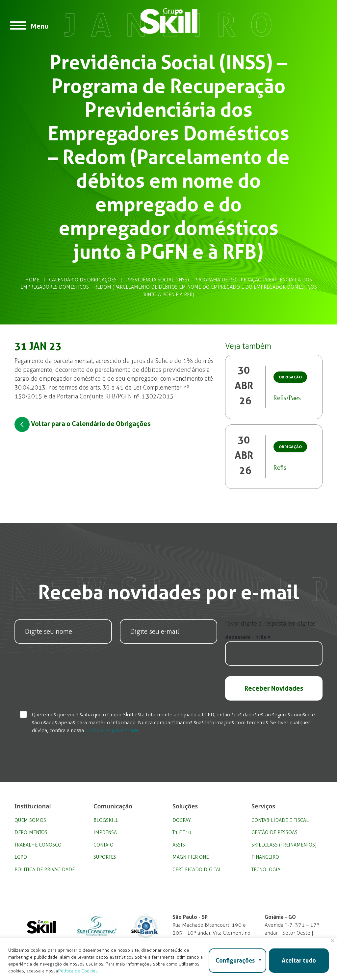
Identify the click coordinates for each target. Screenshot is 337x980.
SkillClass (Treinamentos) (284, 845)
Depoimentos (31, 832)
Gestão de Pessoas (274, 832)
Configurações (235, 960)
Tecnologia (266, 870)
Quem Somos (30, 820)
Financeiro (265, 857)
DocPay (182, 820)
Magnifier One (191, 857)
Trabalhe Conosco (38, 845)
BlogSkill (106, 820)
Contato (104, 845)
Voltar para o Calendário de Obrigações (83, 424)
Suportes (105, 857)
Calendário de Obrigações (83, 280)
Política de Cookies (78, 971)
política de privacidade (112, 730)
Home (32, 280)
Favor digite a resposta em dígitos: (271, 624)
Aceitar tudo (299, 960)
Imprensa (105, 832)
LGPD (21, 857)
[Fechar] (333, 941)
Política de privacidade (45, 870)
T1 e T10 (182, 832)
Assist (180, 845)
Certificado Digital (197, 870)
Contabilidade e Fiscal (280, 820)
